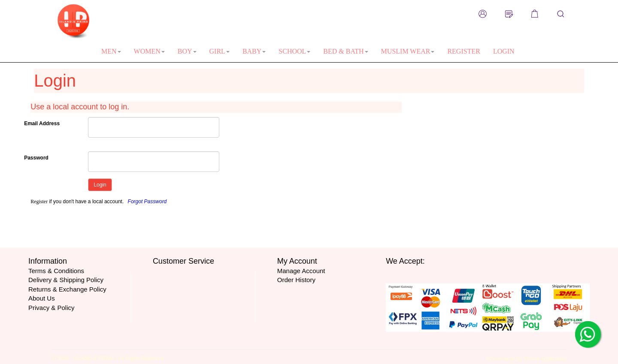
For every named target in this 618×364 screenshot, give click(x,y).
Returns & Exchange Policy (67, 289)
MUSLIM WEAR (408, 51)
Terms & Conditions (56, 271)
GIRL (220, 51)
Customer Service (183, 261)
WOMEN (149, 51)
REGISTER (463, 51)
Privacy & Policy (51, 308)
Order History (296, 280)
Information (48, 261)
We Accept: (405, 261)
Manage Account (301, 271)
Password (36, 158)
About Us (42, 298)
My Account (297, 261)
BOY (187, 51)
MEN (111, 51)
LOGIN (504, 51)
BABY (254, 51)
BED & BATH (345, 51)
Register (39, 202)
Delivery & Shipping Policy (66, 280)
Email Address (42, 123)
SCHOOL (294, 51)
